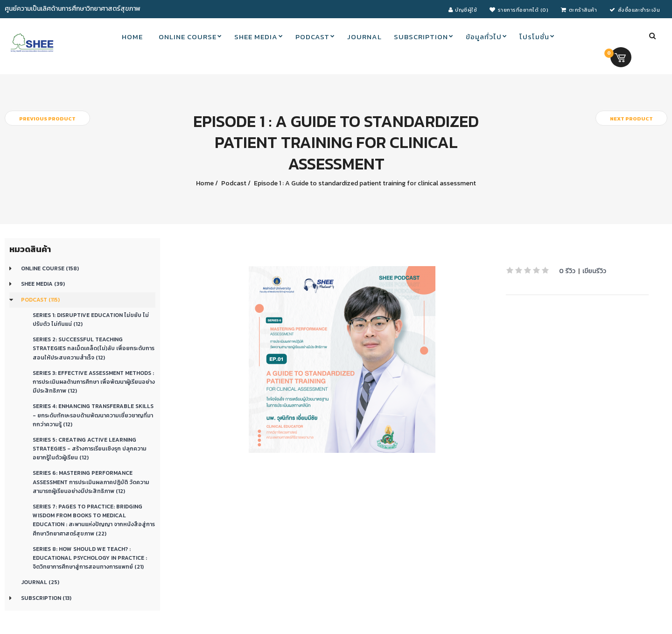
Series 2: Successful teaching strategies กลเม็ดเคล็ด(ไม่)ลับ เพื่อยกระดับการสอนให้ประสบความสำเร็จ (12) (94, 348)
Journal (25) (40, 582)
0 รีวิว (567, 271)
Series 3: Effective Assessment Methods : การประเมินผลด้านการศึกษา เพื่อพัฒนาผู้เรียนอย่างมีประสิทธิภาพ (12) (94, 382)
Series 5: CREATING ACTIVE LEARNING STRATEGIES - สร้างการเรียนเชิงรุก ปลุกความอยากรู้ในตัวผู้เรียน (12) (90, 449)
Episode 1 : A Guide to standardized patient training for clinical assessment (364, 183)
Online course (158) (50, 268)
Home (205, 183)
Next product (631, 119)
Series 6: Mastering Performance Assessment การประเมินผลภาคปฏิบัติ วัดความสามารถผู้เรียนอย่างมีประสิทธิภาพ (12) (91, 482)
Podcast (233, 183)
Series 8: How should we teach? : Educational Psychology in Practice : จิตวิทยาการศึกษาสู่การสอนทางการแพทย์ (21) (90, 558)
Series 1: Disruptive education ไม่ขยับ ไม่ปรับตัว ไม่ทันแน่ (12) (91, 320)
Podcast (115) (40, 300)
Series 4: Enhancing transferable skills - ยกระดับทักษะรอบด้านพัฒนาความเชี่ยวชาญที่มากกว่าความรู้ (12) (93, 415)
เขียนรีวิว (594, 271)
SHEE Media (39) (43, 284)
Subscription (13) (46, 598)
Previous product (47, 119)
